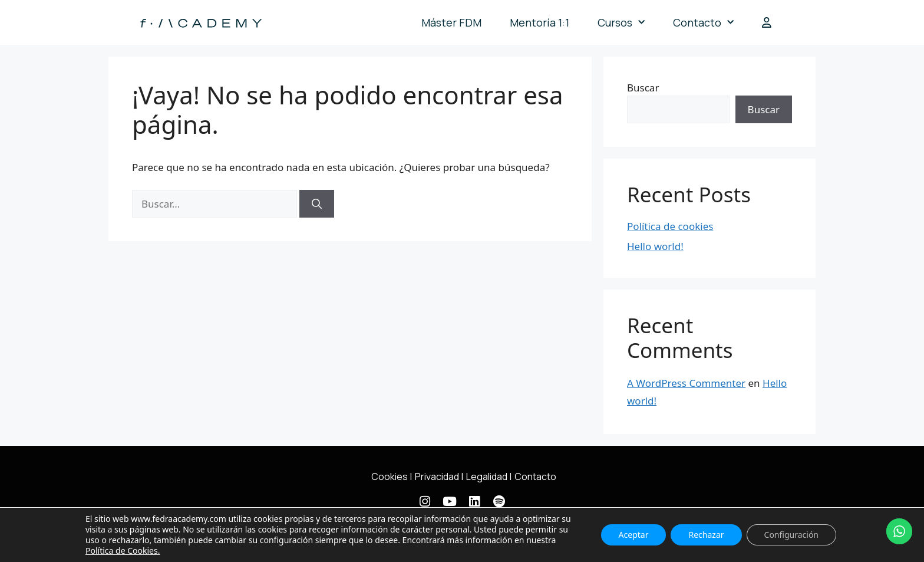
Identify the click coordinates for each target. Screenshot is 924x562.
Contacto (703, 23)
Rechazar (706, 535)
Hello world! (655, 246)
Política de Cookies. (123, 551)
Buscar (643, 88)
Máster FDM (451, 22)
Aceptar (634, 535)
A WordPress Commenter (686, 383)
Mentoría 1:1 (539, 22)
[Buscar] (317, 204)
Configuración (791, 535)
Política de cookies (670, 226)
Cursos (621, 23)
